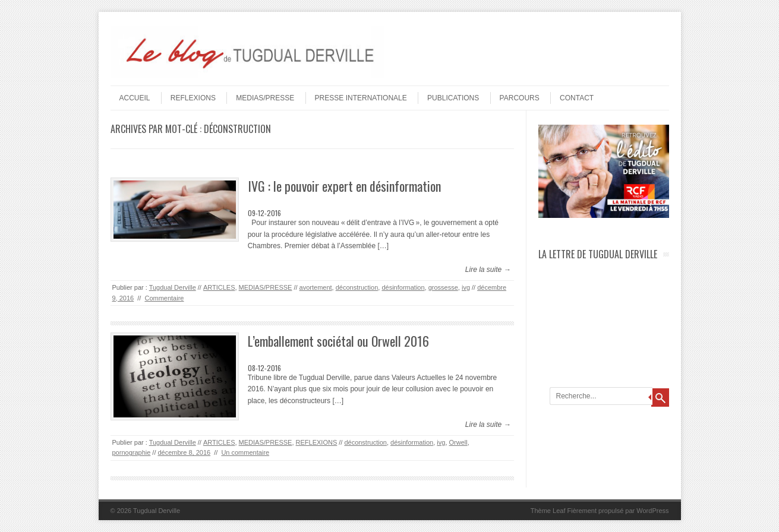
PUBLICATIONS (453, 98)
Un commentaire (245, 452)
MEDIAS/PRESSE (265, 98)
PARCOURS (520, 98)
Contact (577, 98)
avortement (316, 287)
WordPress (652, 511)
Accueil (135, 98)
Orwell (458, 442)
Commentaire (164, 298)
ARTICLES (219, 287)
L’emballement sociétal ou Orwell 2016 (338, 341)
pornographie (132, 452)
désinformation (403, 287)
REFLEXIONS (193, 98)
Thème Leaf (548, 511)
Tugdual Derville (173, 287)
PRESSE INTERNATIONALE (361, 98)
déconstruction (357, 287)
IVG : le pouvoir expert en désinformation (344, 186)
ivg (466, 287)
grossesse (443, 287)
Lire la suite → (488, 270)
